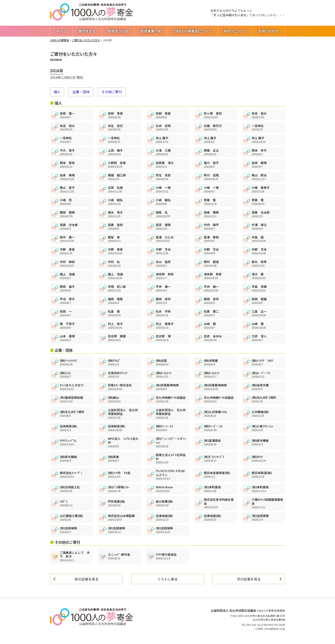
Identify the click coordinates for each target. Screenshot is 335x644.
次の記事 (249, 579)
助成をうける (118, 31)
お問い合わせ (269, 31)
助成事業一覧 (151, 31)
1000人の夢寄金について (192, 31)
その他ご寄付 (112, 92)
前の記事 (87, 579)
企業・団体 (81, 92)
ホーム (61, 31)
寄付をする (87, 31)
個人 (57, 92)
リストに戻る (167, 579)
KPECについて (235, 31)
